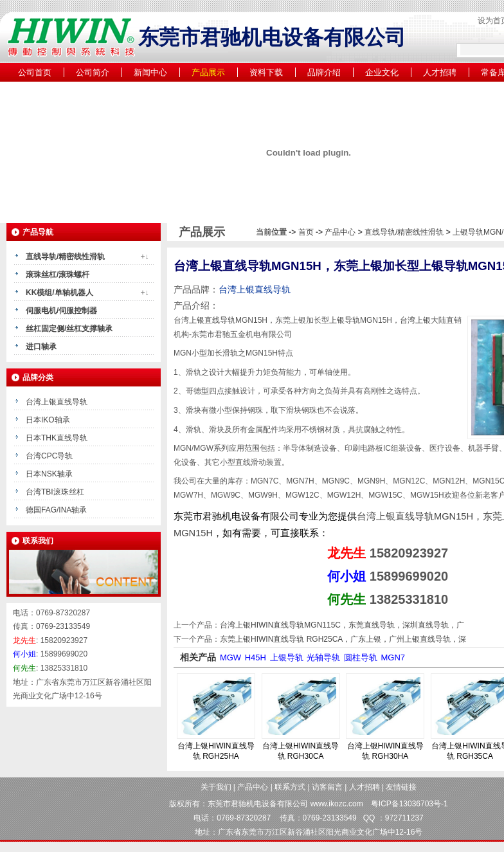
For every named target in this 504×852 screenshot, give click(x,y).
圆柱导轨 (361, 657)
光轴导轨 (323, 657)
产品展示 (208, 72)
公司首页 (35, 72)
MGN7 (393, 657)
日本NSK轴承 (49, 474)
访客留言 (327, 787)
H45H (256, 657)
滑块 (194, 410)
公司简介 (93, 72)
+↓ (144, 257)
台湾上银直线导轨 (57, 402)
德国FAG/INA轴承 (56, 510)
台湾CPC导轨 (49, 456)
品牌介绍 (324, 72)
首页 (306, 232)
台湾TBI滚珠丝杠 (55, 492)
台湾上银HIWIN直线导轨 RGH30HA (385, 751)
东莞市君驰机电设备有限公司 (258, 804)
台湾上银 (415, 320)
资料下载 (266, 72)
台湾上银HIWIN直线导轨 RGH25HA (216, 751)
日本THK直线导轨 (57, 438)
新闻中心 (150, 72)
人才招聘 (440, 72)
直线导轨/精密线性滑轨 (404, 232)
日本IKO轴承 (48, 420)
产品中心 (341, 232)
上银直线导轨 (212, 320)
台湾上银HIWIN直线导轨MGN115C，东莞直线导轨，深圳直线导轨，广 (342, 625)
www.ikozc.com (337, 804)
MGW (230, 657)
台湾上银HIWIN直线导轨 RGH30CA (301, 751)
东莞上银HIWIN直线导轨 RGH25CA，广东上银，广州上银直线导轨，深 (343, 639)
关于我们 (216, 787)
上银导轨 (345, 320)
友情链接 (401, 787)
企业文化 (382, 72)
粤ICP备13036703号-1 (410, 804)
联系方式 (290, 787)
